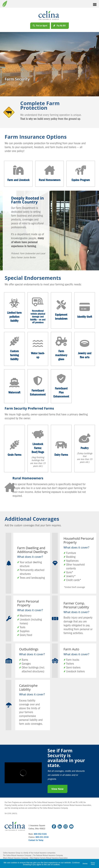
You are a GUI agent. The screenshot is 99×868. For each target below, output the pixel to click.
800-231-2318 (42, 837)
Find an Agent (42, 26)
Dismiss (85, 864)
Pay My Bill (61, 26)
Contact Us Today (36, 840)
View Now (57, 789)
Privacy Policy (93, 863)
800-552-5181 (40, 834)
